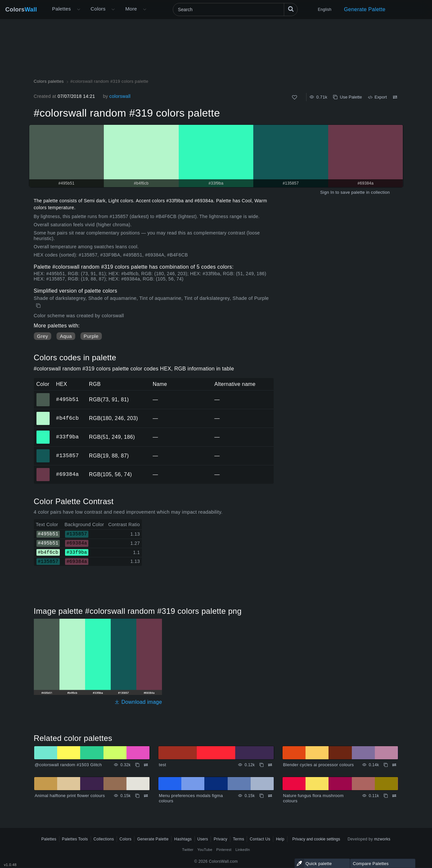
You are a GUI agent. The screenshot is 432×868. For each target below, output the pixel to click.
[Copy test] (261, 765)
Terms (239, 839)
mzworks (382, 839)
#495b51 (68, 399)
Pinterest (224, 850)
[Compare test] (270, 765)
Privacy (220, 839)
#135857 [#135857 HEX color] (43, 451)
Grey (43, 336)
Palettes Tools (75, 839)
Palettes (62, 9)
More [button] (131, 9)
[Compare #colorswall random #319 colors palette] (395, 97)
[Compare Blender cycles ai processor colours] (394, 765)
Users (203, 839)
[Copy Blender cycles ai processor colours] (386, 765)
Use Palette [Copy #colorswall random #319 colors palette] (347, 97)
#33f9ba (68, 437)
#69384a (68, 474)
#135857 (68, 456)
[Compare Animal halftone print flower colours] (146, 796)
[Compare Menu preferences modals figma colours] (270, 796)
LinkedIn (243, 850)
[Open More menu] (79, 10)
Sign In (327, 192)
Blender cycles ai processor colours (319, 765)
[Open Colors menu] (113, 10)
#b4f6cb (68, 418)
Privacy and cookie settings (316, 839)
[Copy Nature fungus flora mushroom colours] (386, 796)
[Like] (295, 97)
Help (280, 839)
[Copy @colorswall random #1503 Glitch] (137, 765)
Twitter (188, 850)
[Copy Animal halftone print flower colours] (137, 796)
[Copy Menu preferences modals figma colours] (261, 796)
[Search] (235, 10)
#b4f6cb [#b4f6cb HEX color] (43, 414)
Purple (91, 336)
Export (377, 97)
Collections (104, 839)
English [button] (325, 10)
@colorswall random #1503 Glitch (68, 765)
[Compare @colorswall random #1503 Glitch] (146, 765)
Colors (21, 10)
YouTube (205, 850)
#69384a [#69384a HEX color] (43, 470)
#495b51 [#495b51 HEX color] (43, 395)
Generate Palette (365, 9)
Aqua (66, 336)
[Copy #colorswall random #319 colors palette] (39, 306)
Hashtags (183, 839)
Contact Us (260, 839)
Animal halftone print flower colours (70, 796)
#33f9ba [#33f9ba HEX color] (43, 433)
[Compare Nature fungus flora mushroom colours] (394, 796)
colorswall (120, 96)
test (163, 765)
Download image (138, 702)
